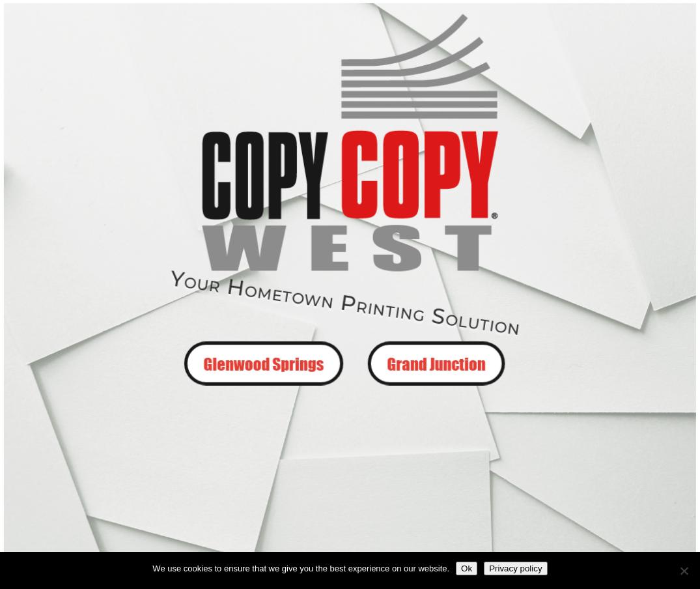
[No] (684, 571)
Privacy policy (515, 568)
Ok (467, 568)
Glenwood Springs (265, 362)
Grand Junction (435, 362)
